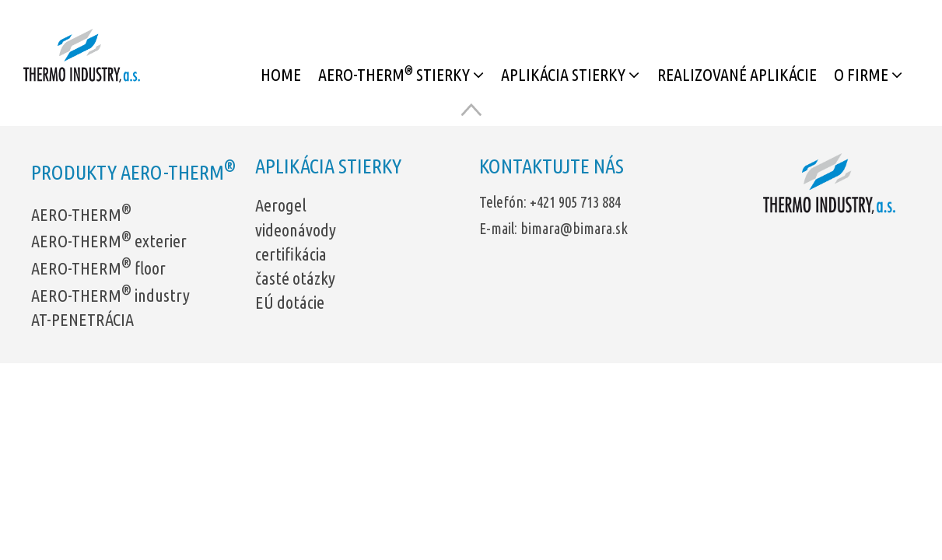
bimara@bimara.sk (574, 229)
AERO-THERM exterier (109, 241)
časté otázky (295, 278)
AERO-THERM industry (110, 295)
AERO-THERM (81, 214)
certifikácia (291, 254)
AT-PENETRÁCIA (82, 319)
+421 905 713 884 (575, 202)
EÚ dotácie (290, 302)
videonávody (296, 230)
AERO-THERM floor (98, 268)
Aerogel (281, 205)
